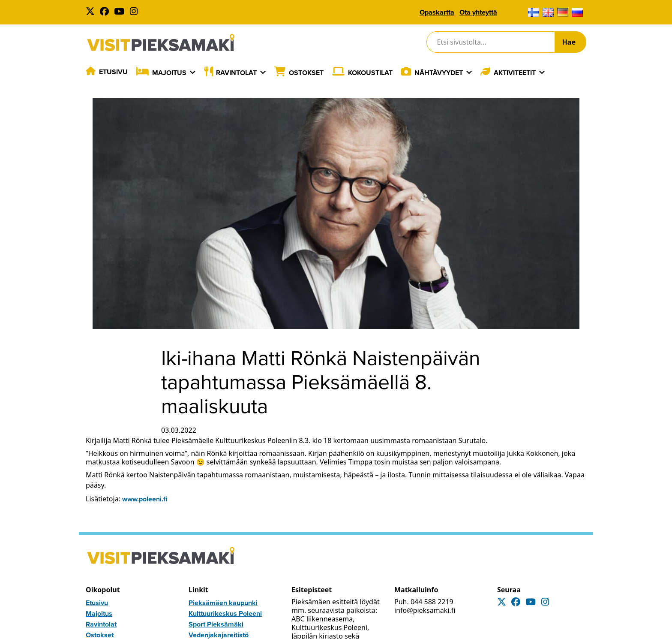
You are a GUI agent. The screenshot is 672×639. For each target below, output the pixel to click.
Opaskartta (437, 12)
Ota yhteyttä (478, 12)
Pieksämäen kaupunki (223, 603)
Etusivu (113, 72)
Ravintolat (236, 73)
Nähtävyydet (439, 73)
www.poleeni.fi (145, 499)
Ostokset (306, 73)
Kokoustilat (370, 73)
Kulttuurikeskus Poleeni (225, 613)
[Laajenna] (193, 72)
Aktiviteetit (515, 73)
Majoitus (169, 73)
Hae (569, 42)
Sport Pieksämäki (216, 624)
